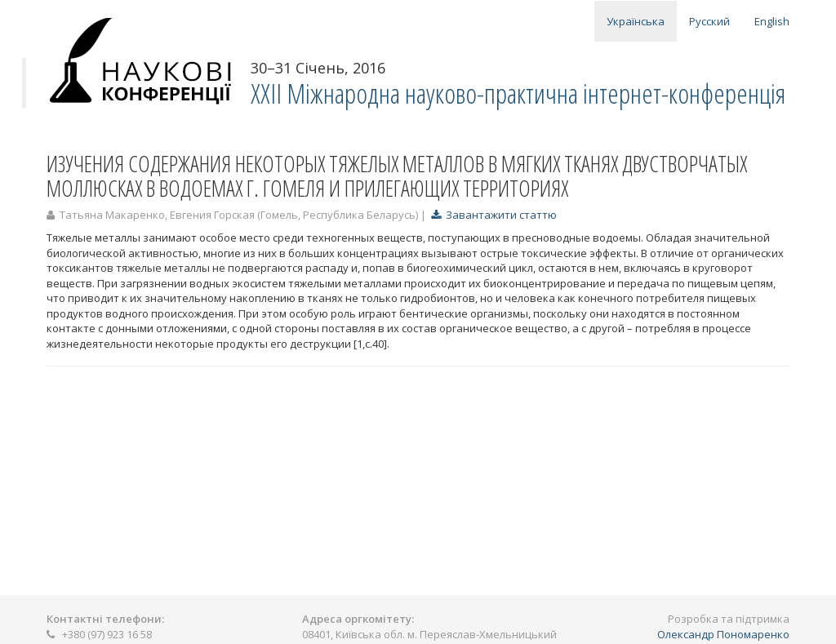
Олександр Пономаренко (723, 634)
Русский (709, 21)
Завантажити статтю (494, 215)
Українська (636, 21)
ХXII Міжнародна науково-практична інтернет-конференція (518, 93)
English (772, 21)
